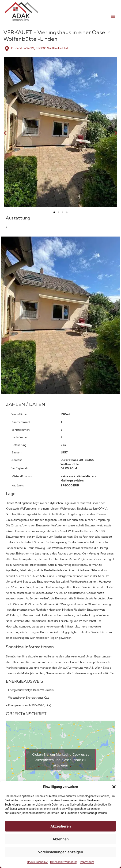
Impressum (87, 862)
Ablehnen (61, 839)
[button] (114, 787)
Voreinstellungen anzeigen (60, 852)
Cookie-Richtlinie (37, 862)
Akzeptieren (61, 826)
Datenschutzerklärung (64, 862)
